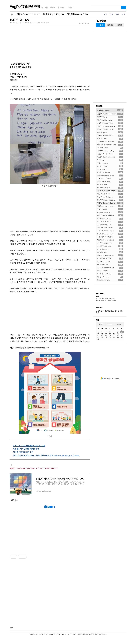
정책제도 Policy (110, 117)
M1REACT (36, 634)
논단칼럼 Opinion (110, 166)
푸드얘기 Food (110, 252)
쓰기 (123, 14)
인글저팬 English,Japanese (110, 175)
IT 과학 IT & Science (110, 172)
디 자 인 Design (110, 139)
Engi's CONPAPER (25, 7)
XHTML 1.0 (68, 634)
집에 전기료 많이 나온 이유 (23, 452)
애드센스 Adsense (110, 277)
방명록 (53, 8)
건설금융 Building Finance (110, 154)
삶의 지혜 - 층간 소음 (19, 20)
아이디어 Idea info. (110, 249)
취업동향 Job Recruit (110, 219)
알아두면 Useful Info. (110, 262)
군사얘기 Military (110, 265)
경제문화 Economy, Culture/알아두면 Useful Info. (23, 23)
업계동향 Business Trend (110, 136)
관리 (117, 14)
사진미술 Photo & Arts (110, 243)
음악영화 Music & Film (110, 225)
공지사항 (45, 8)
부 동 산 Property (110, 209)
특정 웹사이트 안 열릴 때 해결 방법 (26, 449)
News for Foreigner (110, 188)
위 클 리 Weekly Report (110, 197)
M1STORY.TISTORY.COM (54, 634)
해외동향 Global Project (110, 120)
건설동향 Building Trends (110, 129)
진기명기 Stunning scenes (110, 268)
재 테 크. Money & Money (110, 215)
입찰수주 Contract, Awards (110, 126)
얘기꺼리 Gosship (110, 271)
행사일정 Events (110, 185)
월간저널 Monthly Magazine (110, 200)
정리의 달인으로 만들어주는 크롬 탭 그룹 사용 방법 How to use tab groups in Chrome (46, 455)
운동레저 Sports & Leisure (110, 234)
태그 (111, 14)
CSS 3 (76, 634)
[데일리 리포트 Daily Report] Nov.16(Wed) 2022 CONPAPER (34, 468)
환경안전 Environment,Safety (110, 145)
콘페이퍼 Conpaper (110, 110)
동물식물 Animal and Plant (110, 255)
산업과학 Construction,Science (28, 14)
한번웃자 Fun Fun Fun (110, 259)
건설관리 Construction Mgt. (110, 157)
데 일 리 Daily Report (110, 194)
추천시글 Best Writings (110, 246)
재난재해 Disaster (110, 148)
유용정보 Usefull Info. (110, 179)
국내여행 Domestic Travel (110, 231)
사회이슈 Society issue (110, 212)
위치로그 (71, 8)
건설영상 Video (110, 169)
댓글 (11, 628)
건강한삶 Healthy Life (110, 222)
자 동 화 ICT (110, 160)
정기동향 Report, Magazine (53, 14)
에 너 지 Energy (110, 132)
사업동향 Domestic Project (110, 123)
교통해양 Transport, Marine (110, 142)
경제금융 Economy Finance (110, 206)
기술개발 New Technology (110, 151)
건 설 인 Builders (110, 163)
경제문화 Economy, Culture (78, 14)
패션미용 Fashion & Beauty (110, 240)
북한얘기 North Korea (110, 274)
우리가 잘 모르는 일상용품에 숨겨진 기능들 (29, 446)
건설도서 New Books (110, 182)
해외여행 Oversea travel (110, 228)
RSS (106, 14)
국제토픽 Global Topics (110, 237)
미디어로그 (61, 8)
